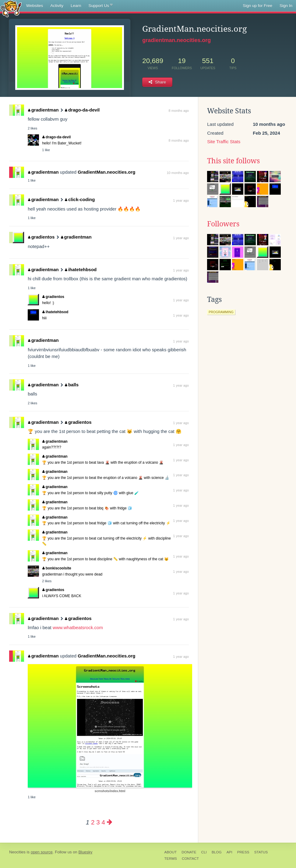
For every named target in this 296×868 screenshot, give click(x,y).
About (171, 852)
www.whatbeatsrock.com (78, 627)
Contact (190, 859)
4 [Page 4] (103, 822)
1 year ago (181, 200)
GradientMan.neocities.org (106, 172)
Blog (217, 852)
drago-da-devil (82, 110)
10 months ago (178, 173)
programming (221, 312)
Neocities (17, 852)
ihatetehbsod (81, 269)
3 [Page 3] (98, 822)
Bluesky (85, 852)
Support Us (101, 6)
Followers (223, 224)
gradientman (43, 110)
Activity (57, 6)
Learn (76, 6)
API (229, 852)
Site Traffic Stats (224, 142)
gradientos (41, 237)
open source (42, 852)
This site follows (233, 161)
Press (243, 852)
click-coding (80, 199)
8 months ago (179, 111)
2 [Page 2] (93, 822)
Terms (171, 859)
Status (261, 852)
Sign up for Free (257, 6)
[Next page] (110, 822)
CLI (204, 852)
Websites (35, 6)
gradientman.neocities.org (176, 40)
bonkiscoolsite (57, 568)
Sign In (286, 6)
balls (72, 385)
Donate (189, 852)
